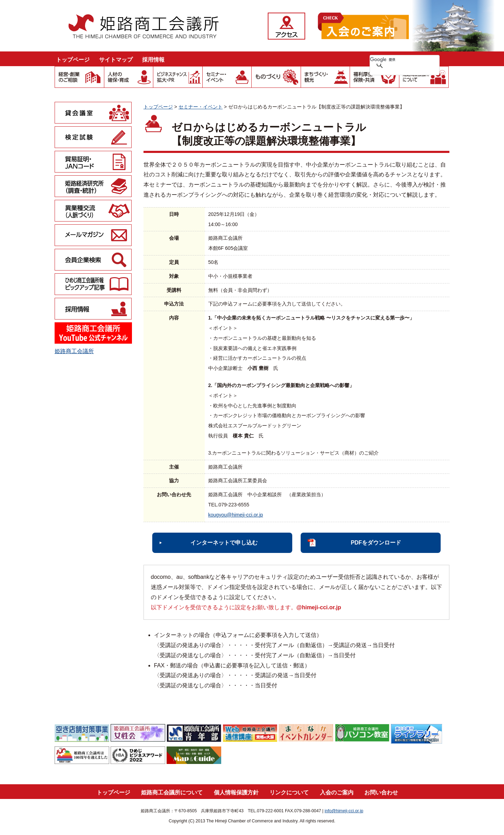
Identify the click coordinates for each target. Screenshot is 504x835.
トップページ (73, 60)
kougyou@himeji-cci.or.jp (236, 515)
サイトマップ (116, 60)
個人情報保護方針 (236, 792)
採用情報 (153, 60)
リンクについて (289, 792)
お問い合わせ (381, 792)
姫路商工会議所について (172, 792)
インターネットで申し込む (224, 543)
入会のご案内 (337, 792)
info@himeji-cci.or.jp (344, 811)
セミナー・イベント (201, 107)
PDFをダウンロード (376, 543)
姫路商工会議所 (74, 351)
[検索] (395, 59)
